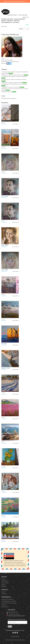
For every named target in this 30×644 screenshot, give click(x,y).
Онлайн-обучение (7, 19)
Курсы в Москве (20, 19)
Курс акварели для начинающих (9, 601)
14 (3, 271)
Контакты (16, 22)
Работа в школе (5, 583)
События (3, 592)
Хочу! (10, 626)
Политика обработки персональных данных (15, 640)
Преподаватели (7, 22)
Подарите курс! (5, 607)
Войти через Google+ (9, 556)
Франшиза (4, 586)
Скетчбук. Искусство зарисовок (9, 603)
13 (3, 247)
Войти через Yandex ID (9, 558)
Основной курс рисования (7, 599)
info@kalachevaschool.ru (14, 614)
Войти (27, 25)
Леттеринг (4, 605)
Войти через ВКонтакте (9, 554)
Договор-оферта (15, 636)
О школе (3, 579)
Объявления (4, 594)
